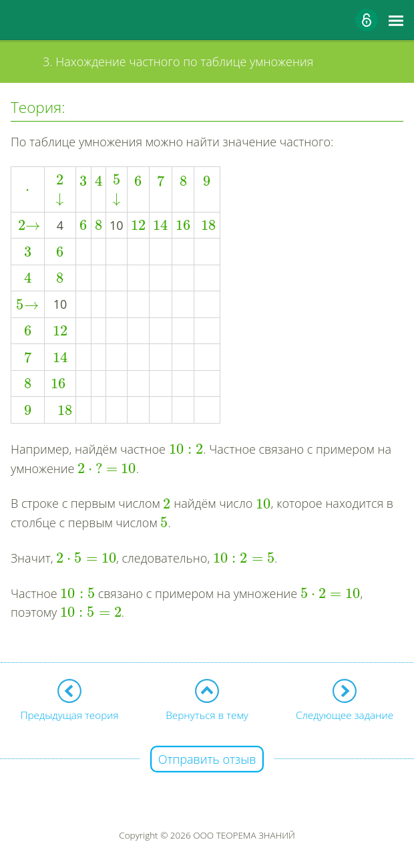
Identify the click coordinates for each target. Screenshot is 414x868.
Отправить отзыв (207, 759)
